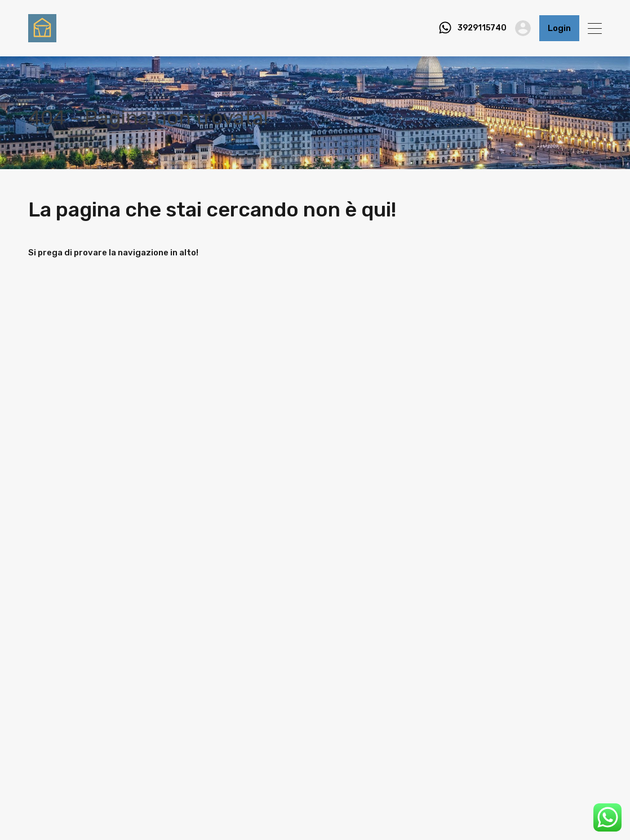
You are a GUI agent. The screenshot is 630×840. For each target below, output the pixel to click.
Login (559, 28)
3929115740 (482, 28)
